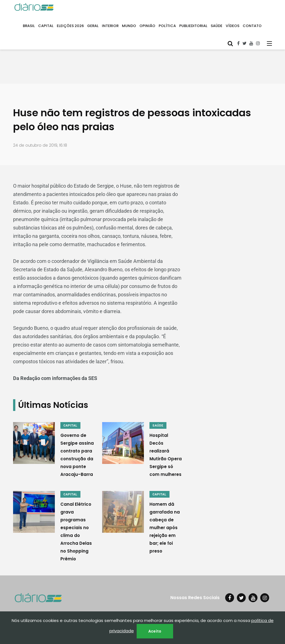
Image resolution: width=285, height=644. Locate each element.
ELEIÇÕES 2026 (70, 26)
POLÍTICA (167, 26)
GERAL (93, 26)
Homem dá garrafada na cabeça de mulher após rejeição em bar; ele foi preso (165, 528)
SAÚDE (217, 26)
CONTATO (252, 26)
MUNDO (129, 26)
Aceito (155, 631)
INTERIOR (110, 26)
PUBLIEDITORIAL (193, 26)
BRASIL (29, 26)
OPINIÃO (147, 26)
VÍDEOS (233, 26)
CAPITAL (46, 26)
